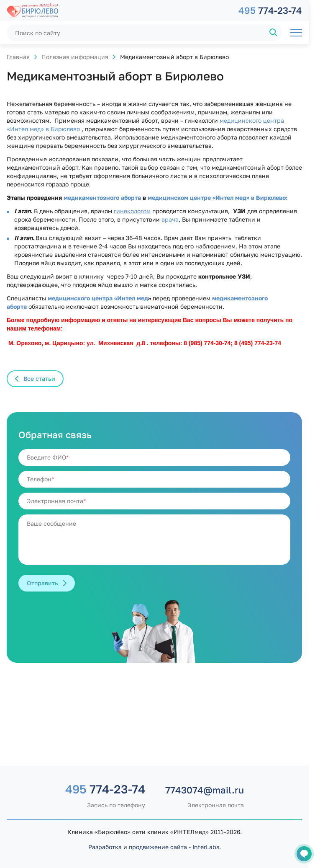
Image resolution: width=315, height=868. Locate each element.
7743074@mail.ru (205, 790)
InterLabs (206, 847)
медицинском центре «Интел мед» (198, 198)
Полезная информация (75, 57)
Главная (18, 57)
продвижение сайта (158, 847)
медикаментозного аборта (103, 198)
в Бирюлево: (268, 198)
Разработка (105, 847)
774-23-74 (270, 10)
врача (170, 219)
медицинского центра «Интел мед (98, 298)
